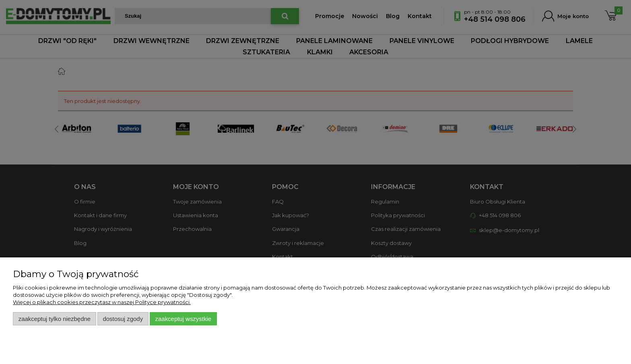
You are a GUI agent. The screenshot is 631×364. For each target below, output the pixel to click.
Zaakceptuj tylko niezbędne (55, 319)
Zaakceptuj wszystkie (183, 319)
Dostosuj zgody (123, 319)
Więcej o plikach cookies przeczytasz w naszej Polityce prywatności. (102, 302)
